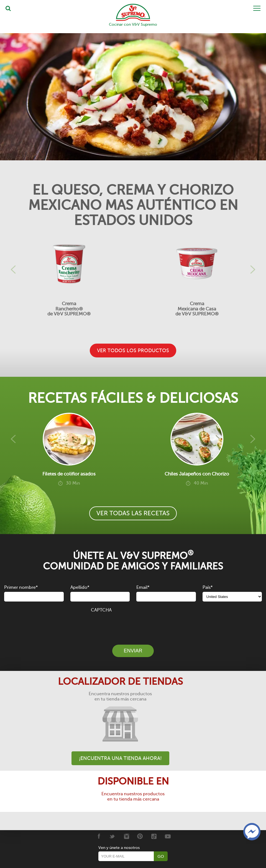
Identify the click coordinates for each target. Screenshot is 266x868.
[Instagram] (126, 836)
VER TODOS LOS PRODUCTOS (133, 351)
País (208, 587)
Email (143, 587)
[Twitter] (112, 836)
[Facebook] (99, 836)
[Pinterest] (140, 836)
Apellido (80, 587)
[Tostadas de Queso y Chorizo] (133, 97)
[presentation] (133, 626)
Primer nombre (21, 587)
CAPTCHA (101, 610)
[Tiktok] (154, 836)
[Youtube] (168, 836)
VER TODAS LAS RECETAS (133, 513)
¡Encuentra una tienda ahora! (120, 758)
